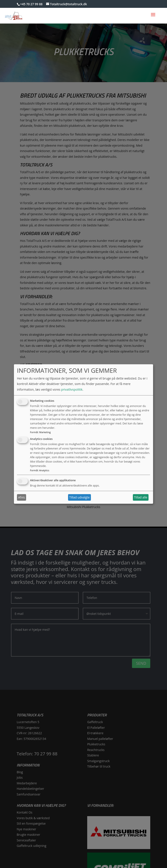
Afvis (22, 497)
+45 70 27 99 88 (31, 4)
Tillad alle (141, 497)
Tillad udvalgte (79, 497)
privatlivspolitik (72, 389)
